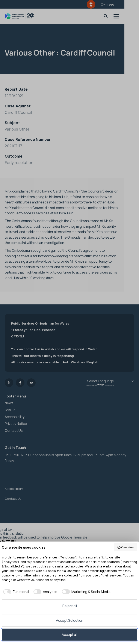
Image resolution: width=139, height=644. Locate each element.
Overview (126, 547)
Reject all (70, 606)
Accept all (69, 635)
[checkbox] (15, 592)
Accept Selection (70, 620)
